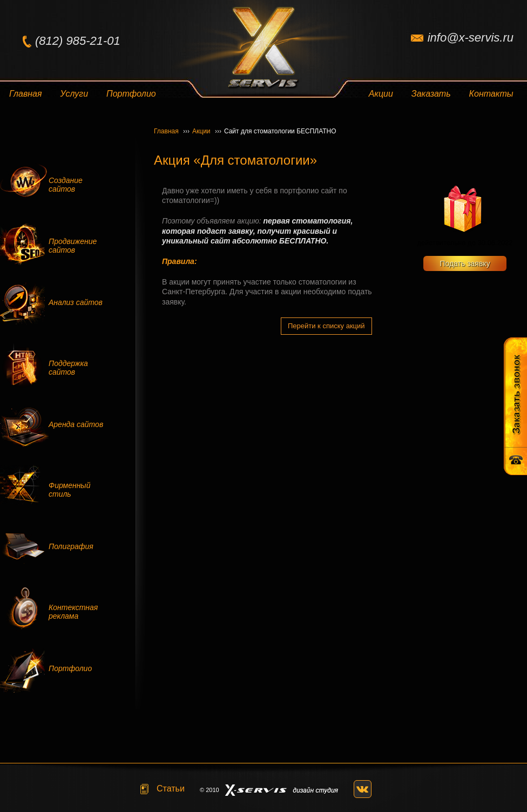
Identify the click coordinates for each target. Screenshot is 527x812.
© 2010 (210, 790)
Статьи (171, 789)
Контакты (491, 94)
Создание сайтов (66, 185)
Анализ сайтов (76, 302)
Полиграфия (71, 546)
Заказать (431, 94)
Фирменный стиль (69, 490)
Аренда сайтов (76, 424)
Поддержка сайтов (68, 368)
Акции (381, 94)
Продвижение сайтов (73, 246)
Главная (26, 94)
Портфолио (131, 94)
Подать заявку (465, 263)
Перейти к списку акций (326, 326)
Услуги (75, 94)
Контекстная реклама (73, 612)
